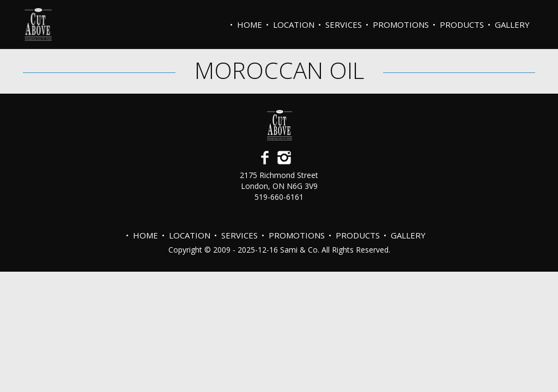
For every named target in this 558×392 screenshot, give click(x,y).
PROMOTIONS (401, 24)
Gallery (512, 24)
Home (250, 24)
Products (462, 24)
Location (294, 24)
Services (344, 24)
